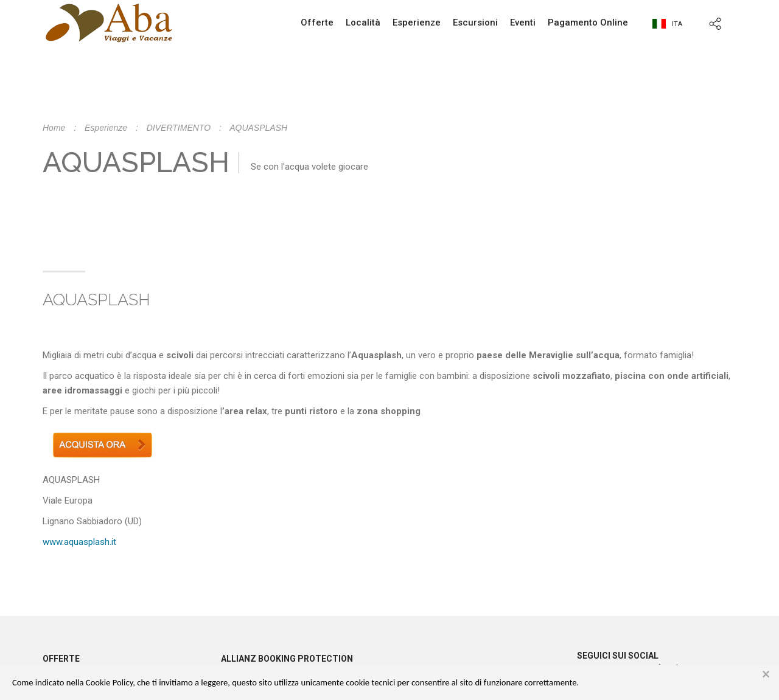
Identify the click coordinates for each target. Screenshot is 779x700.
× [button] (766, 674)
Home (54, 128)
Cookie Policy (109, 682)
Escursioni (475, 23)
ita (667, 24)
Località (363, 23)
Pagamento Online (588, 23)
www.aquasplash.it (79, 542)
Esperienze (417, 23)
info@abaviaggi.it (468, 103)
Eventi (523, 23)
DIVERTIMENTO (179, 128)
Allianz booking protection (287, 659)
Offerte (317, 23)
